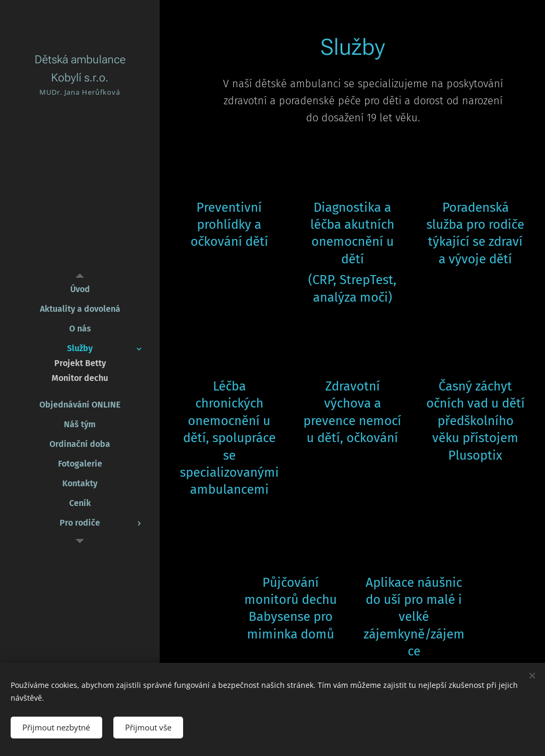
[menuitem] (80, 289)
